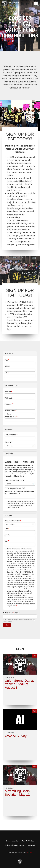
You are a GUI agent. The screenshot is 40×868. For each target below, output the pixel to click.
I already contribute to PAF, (15, 488)
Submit (7, 625)
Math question (8, 613)
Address (8, 392)
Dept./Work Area (11, 435)
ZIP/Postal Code (11, 417)
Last (6, 373)
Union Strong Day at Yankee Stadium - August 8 (19, 684)
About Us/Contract (28, 841)
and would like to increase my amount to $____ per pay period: (19, 492)
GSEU (35, 656)
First (7, 360)
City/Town (8, 404)
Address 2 (9, 398)
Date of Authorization (12, 521)
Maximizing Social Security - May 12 (18, 793)
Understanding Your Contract (15, 845)
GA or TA (8, 442)
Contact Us (31, 845)
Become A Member (12, 841)
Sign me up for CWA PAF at (15, 480)
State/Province (10, 410)
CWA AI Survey (16, 736)
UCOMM (30, 852)
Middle (7, 366)
